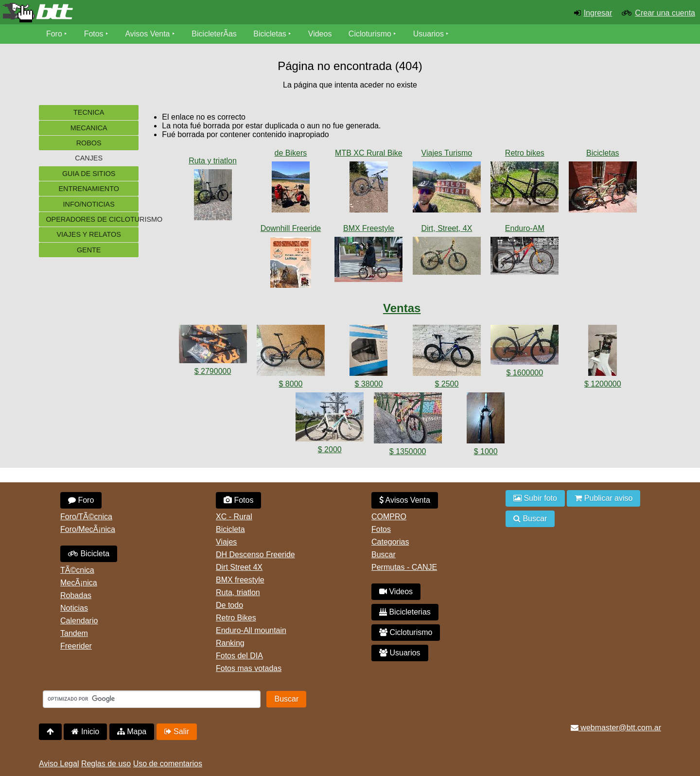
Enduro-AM (525, 228)
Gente (89, 250)
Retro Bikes (236, 618)
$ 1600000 (525, 373)
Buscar (384, 555)
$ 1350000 (408, 451)
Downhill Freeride (291, 228)
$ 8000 (291, 384)
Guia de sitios (89, 174)
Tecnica (89, 112)
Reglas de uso (106, 764)
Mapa (132, 732)
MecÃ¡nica (79, 583)
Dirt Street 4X (239, 567)
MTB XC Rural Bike (369, 153)
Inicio (85, 732)
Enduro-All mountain (251, 630)
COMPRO (389, 517)
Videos (320, 34)
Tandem (74, 633)
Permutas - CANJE (404, 567)
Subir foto (535, 498)
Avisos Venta (148, 34)
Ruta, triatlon (238, 592)
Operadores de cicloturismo (92, 219)
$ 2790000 (213, 371)
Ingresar (598, 13)
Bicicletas (271, 34)
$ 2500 (446, 384)
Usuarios (429, 34)
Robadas (76, 595)
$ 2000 (330, 450)
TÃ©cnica (77, 570)
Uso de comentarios (168, 764)
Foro (54, 34)
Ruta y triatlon (213, 161)
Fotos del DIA (239, 656)
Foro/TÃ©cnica (86, 517)
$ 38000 (369, 384)
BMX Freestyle (369, 228)
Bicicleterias (405, 612)
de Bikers (291, 153)
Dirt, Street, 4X (446, 228)
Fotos (94, 34)
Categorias (390, 542)
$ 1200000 (603, 384)
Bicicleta (89, 554)
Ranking (230, 643)
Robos (89, 143)
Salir (177, 732)
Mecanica (89, 128)
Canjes (89, 158)
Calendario (79, 621)
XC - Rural (234, 517)
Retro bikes (525, 153)
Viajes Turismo (447, 153)
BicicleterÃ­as (214, 34)
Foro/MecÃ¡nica (88, 529)
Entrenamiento (88, 189)
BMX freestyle (240, 580)
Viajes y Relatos (89, 234)
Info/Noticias (88, 204)
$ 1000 (486, 451)
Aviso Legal (59, 764)
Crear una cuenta (665, 13)
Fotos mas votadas (249, 668)
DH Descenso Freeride (255, 555)
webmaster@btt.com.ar (616, 728)
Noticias (74, 608)
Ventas (402, 308)
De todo (229, 605)
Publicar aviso (604, 498)
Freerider (76, 646)
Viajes (226, 542)
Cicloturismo (370, 34)
